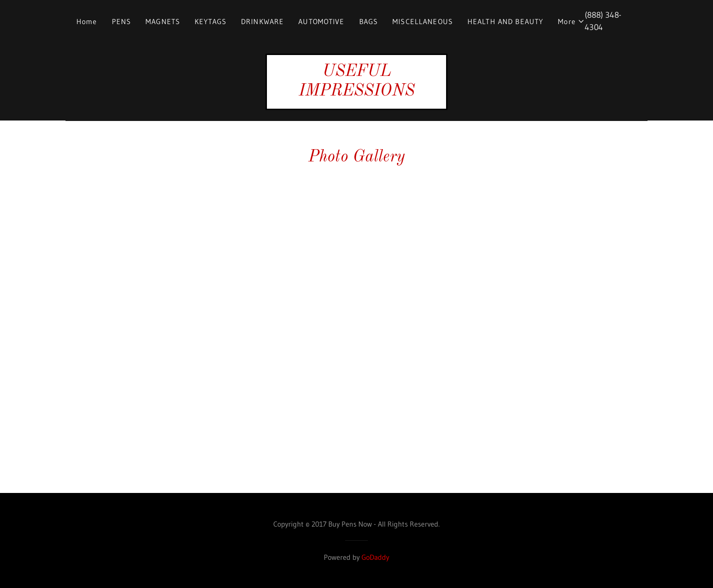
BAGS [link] (369, 21)
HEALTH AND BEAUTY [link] (505, 21)
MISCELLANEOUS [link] (423, 21)
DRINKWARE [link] (262, 21)
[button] (571, 21)
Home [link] (87, 21)
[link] (356, 93)
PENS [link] (122, 21)
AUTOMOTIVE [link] (321, 21)
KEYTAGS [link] (211, 21)
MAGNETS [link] (163, 21)
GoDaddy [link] (375, 557)
